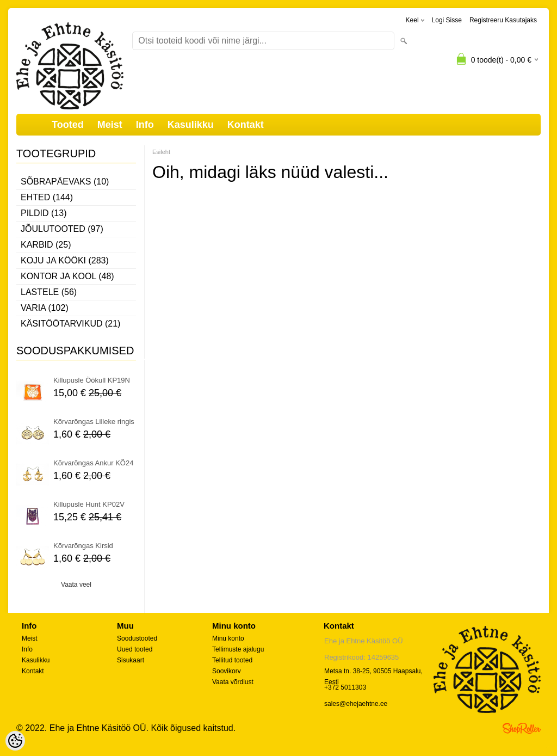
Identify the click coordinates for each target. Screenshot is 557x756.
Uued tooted (135, 649)
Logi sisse (447, 20)
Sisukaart (131, 660)
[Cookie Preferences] (15, 741)
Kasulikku (191, 125)
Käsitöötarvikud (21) (70, 324)
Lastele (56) (49, 292)
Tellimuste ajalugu (238, 649)
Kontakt (246, 125)
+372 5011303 (345, 687)
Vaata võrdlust (233, 682)
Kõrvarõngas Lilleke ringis (94, 422)
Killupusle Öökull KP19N (92, 380)
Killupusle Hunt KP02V (89, 504)
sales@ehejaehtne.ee (356, 704)
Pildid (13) (44, 213)
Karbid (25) (46, 245)
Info (145, 125)
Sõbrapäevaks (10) (65, 182)
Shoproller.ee (522, 728)
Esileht (161, 152)
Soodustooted (137, 638)
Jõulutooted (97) (62, 229)
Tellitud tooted (232, 660)
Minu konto (228, 638)
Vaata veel (76, 585)
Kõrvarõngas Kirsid (83, 546)
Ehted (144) (47, 197)
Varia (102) (45, 308)
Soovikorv (227, 671)
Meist (110, 125)
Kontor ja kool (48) (67, 276)
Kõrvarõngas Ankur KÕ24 (93, 463)
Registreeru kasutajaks (503, 20)
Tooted (68, 125)
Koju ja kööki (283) (65, 260)
